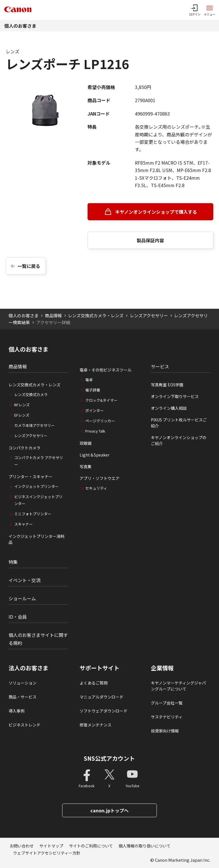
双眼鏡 (86, 443)
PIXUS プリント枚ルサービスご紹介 (179, 423)
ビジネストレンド (25, 725)
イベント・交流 (25, 580)
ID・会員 (18, 617)
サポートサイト (100, 668)
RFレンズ (22, 405)
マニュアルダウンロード (102, 697)
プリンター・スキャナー (31, 477)
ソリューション (23, 683)
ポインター (95, 410)
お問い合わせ (22, 846)
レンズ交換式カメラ (31, 394)
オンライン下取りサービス (175, 396)
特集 (13, 562)
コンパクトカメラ (25, 448)
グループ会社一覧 (167, 703)
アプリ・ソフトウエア (100, 478)
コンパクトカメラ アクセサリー (39, 461)
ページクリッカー (100, 421)
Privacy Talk (95, 431)
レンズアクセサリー (149, 315)
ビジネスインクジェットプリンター (38, 500)
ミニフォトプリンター (33, 514)
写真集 (86, 467)
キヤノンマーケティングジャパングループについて (178, 686)
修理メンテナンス (96, 725)
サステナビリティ (167, 717)
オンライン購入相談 (169, 408)
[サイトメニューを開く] (210, 10)
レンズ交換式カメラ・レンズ (96, 315)
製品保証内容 (150, 240)
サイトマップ (51, 846)
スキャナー (24, 524)
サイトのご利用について (91, 846)
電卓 (89, 380)
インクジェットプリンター (36, 486)
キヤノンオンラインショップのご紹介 (179, 440)
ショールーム (22, 598)
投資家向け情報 (165, 731)
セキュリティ (96, 488)
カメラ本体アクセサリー (35, 425)
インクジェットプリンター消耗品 (36, 539)
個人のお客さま (20, 26)
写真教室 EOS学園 (167, 385)
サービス (160, 366)
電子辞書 (93, 390)
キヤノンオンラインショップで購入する (156, 212)
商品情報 (53, 315)
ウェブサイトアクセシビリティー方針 (47, 853)
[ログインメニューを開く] (195, 10)
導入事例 (17, 711)
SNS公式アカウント (109, 758)
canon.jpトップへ (109, 810)
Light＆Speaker (95, 455)
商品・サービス (23, 697)
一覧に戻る (29, 266)
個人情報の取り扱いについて (145, 846)
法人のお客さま (29, 668)
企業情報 (162, 668)
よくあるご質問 (94, 683)
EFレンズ (22, 415)
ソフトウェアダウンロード (104, 711)
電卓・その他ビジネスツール (106, 370)
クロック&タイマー (101, 400)
